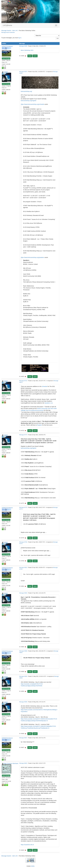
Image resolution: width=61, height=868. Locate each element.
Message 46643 (23, 763)
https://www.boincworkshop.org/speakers (33, 257)
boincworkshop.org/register (29, 101)
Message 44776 (23, 508)
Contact (6, 72)
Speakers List (49, 403)
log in (20, 38)
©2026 (30, 866)
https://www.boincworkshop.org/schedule (33, 104)
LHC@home (7, 25)
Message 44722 (23, 381)
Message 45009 (23, 702)
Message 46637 (23, 738)
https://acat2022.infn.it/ (27, 845)
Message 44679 (23, 72)
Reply (30, 56)
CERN (33, 866)
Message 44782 (23, 542)
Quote (35, 56)
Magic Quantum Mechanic (11, 763)
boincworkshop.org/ (26, 91)
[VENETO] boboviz (7, 46)
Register (40, 425)
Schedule (45, 386)
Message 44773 (23, 435)
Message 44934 (23, 676)
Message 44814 (23, 568)
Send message (6, 58)
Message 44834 (23, 593)
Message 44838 (23, 651)
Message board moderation (8, 32)
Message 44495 (23, 46)
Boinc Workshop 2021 (27, 50)
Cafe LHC (15, 31)
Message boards (6, 31)
